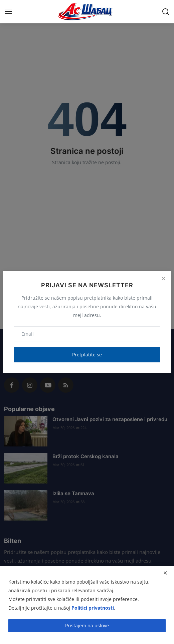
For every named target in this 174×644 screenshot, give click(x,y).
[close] (165, 573)
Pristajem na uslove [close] (87, 625)
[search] (166, 12)
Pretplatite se (87, 355)
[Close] (163, 279)
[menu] (8, 12)
